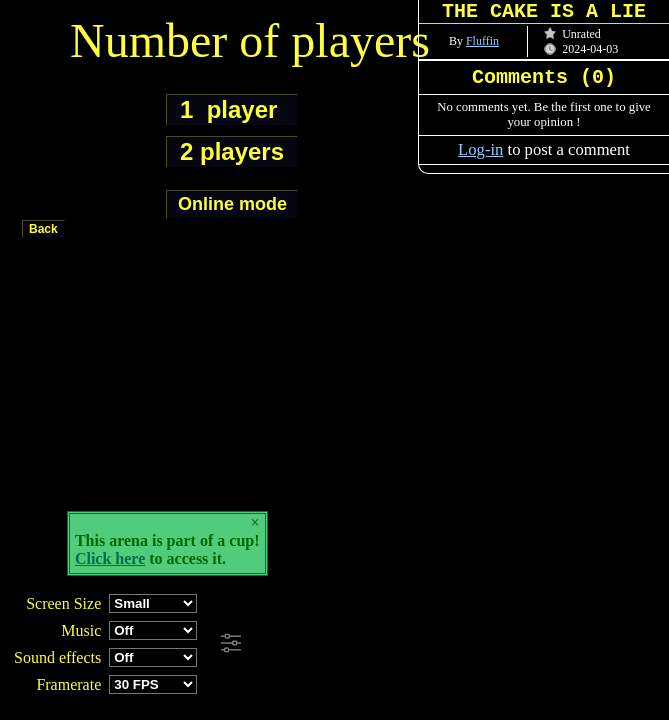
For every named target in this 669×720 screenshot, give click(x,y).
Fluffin (482, 41)
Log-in (480, 149)
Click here (110, 558)
